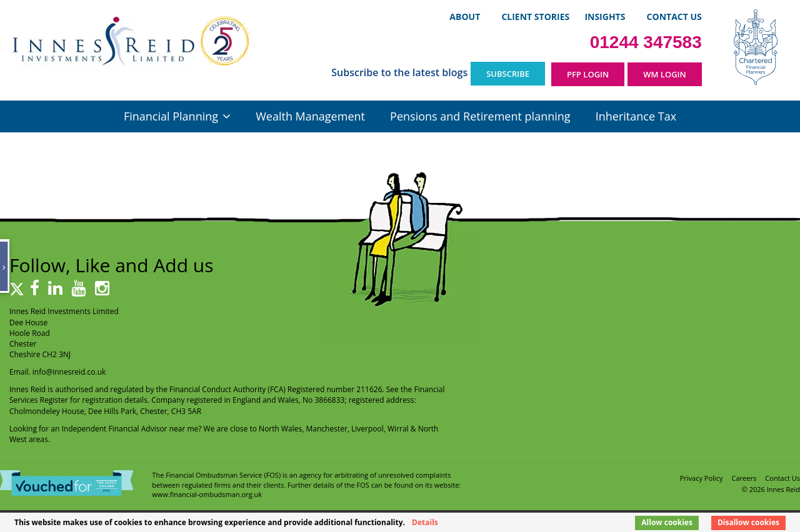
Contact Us (674, 17)
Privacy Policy (702, 478)
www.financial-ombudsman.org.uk (207, 494)
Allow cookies (667, 522)
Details (425, 522)
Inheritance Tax (636, 116)
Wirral (398, 429)
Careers (744, 478)
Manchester (327, 429)
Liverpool (367, 429)
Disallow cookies (748, 522)
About (465, 17)
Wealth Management (310, 116)
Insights (605, 17)
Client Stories (535, 17)
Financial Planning (171, 116)
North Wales (280, 429)
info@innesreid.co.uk (69, 372)
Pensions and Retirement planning (480, 116)
